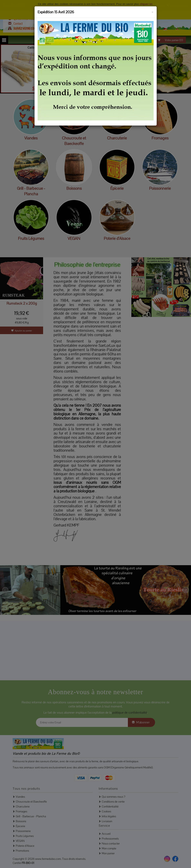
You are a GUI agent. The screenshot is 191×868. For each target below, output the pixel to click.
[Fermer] (152, 11)
